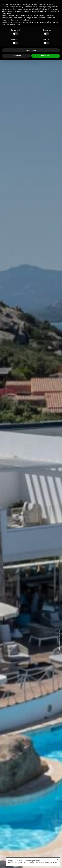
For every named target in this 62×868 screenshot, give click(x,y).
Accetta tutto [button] (46, 56)
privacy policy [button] (18, 7)
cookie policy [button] (6, 13)
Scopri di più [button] (31, 50)
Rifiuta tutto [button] (16, 56)
